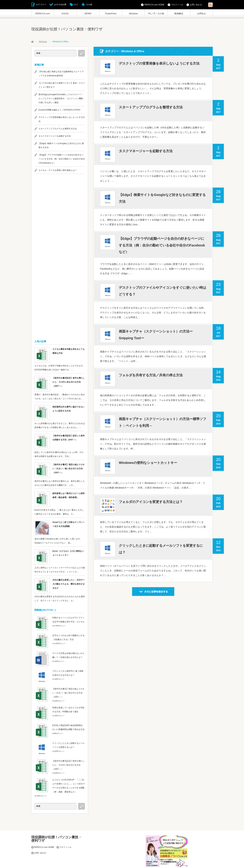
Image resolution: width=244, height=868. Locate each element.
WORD (88, 14)
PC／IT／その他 (156, 14)
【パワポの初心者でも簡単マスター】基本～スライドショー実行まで (62, 85)
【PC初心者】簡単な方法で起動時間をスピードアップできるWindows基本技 (61, 74)
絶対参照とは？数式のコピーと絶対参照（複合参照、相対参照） (69, 495)
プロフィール (177, 5)
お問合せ (201, 14)
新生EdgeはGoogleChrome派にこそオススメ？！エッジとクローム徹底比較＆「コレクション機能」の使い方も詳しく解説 (62, 98)
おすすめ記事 (60, 5)
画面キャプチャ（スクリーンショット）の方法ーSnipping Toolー (156, 335)
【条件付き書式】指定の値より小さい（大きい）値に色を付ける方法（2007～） (69, 469)
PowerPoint (111, 14)
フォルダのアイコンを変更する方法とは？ (151, 502)
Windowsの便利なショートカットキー (148, 463)
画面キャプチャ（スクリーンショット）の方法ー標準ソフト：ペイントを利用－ (162, 423)
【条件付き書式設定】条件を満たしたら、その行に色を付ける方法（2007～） (69, 382)
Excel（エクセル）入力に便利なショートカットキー (68, 553)
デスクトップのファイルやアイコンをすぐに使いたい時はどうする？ (162, 291)
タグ (76, 5)
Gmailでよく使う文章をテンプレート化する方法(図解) (68, 524)
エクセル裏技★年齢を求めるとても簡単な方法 (69, 351)
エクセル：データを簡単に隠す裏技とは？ (58, 170)
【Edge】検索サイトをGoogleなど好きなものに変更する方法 (162, 198)
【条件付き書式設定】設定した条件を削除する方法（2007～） (69, 438)
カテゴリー (41, 5)
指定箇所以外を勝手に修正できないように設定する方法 (69, 409)
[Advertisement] (60, 229)
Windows (134, 14)
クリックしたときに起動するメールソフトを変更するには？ (161, 549)
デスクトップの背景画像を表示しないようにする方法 (159, 64)
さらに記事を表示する (153, 592)
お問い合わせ (196, 5)
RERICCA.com (43, 14)
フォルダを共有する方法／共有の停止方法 (151, 376)
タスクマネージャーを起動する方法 (146, 151)
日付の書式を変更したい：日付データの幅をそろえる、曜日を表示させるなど (69, 584)
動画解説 (179, 14)
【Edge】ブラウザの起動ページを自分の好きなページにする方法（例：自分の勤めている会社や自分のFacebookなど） (162, 245)
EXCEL (65, 14)
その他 (89, 5)
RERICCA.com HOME (154, 5)
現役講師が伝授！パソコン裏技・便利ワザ (67, 29)
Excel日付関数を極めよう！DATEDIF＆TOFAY (59, 110)
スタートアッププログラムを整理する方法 (151, 107)
